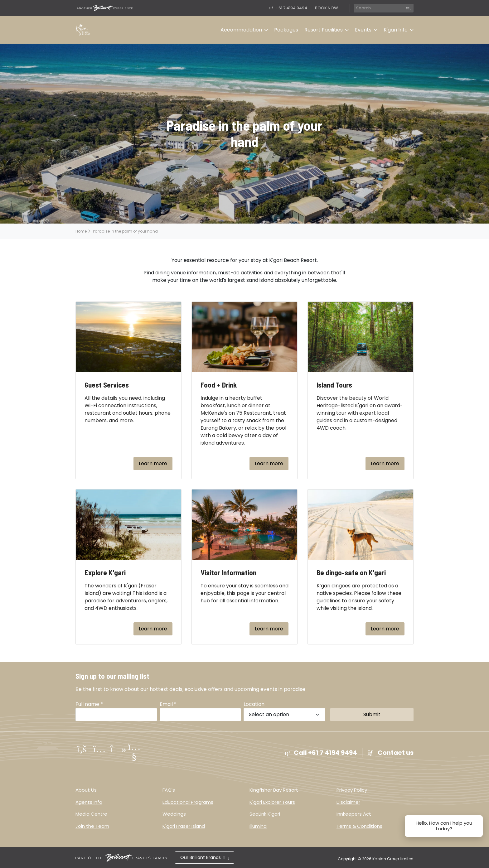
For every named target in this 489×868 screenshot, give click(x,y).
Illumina (258, 826)
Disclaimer (348, 802)
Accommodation (241, 30)
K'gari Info (396, 30)
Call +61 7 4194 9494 (320, 753)
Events (363, 30)
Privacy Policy (352, 790)
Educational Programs (188, 802)
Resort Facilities (324, 30)
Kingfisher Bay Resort (274, 790)
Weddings (174, 814)
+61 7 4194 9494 (288, 8)
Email (168, 704)
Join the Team (92, 826)
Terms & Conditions (359, 826)
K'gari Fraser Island (184, 826)
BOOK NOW (327, 8)
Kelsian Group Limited (393, 859)
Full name (89, 704)
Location (254, 704)
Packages (286, 30)
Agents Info (89, 802)
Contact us (390, 753)
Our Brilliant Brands (205, 857)
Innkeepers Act (354, 814)
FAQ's (169, 790)
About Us (86, 790)
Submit (372, 714)
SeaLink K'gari (265, 814)
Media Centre (91, 814)
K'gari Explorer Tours (272, 802)
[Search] (379, 8)
